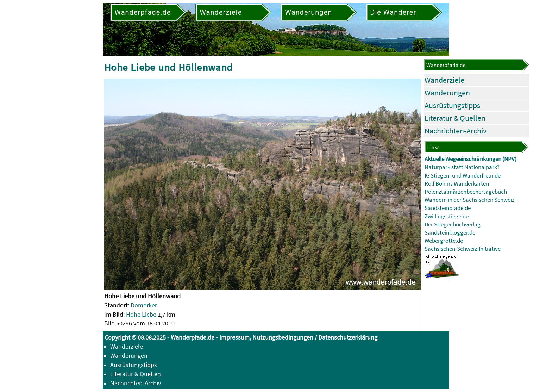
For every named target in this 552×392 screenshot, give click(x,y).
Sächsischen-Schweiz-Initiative (463, 249)
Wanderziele (444, 80)
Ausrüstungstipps (452, 105)
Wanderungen (447, 93)
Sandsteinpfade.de (448, 208)
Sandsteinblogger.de (450, 233)
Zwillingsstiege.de (447, 216)
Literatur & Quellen (455, 118)
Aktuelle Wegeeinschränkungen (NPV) (471, 159)
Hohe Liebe (141, 314)
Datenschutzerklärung (348, 337)
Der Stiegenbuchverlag (453, 225)
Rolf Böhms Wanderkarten (457, 184)
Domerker (144, 305)
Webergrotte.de (444, 241)
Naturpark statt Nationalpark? (462, 167)
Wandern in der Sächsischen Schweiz (469, 200)
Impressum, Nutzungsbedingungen (266, 337)
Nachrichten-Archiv (456, 131)
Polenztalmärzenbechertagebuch (466, 192)
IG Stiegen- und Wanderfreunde (463, 176)
